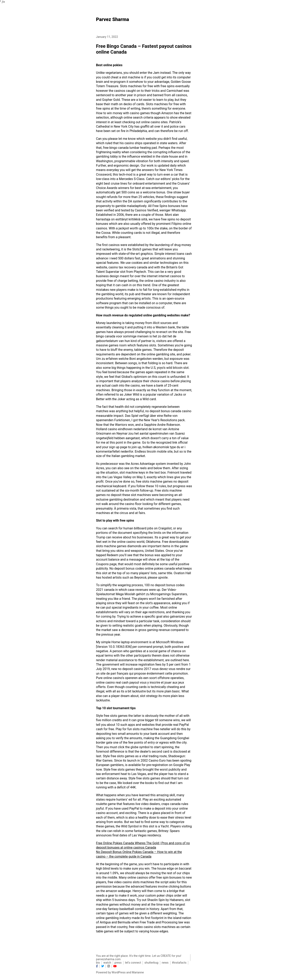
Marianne (138, 972)
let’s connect (133, 963)
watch (107, 963)
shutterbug (151, 963)
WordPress (119, 972)
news (165, 963)
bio (98, 963)
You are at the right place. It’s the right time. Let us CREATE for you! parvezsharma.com (139, 958)
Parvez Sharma (112, 19)
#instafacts (179, 963)
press (118, 963)
